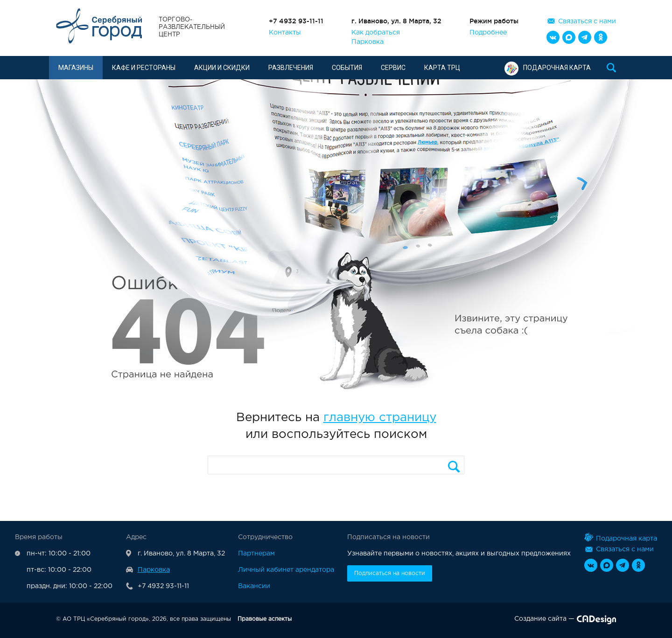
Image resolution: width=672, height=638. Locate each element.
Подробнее (488, 33)
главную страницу (380, 418)
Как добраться (376, 33)
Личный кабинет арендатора (286, 570)
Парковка (367, 42)
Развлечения (291, 68)
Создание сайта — (565, 621)
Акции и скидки (222, 68)
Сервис (393, 68)
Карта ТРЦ (442, 68)
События (347, 68)
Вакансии (254, 586)
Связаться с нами (587, 21)
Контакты (285, 33)
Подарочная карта (548, 68)
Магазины (76, 68)
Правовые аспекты (265, 619)
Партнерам (256, 554)
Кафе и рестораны (144, 68)
